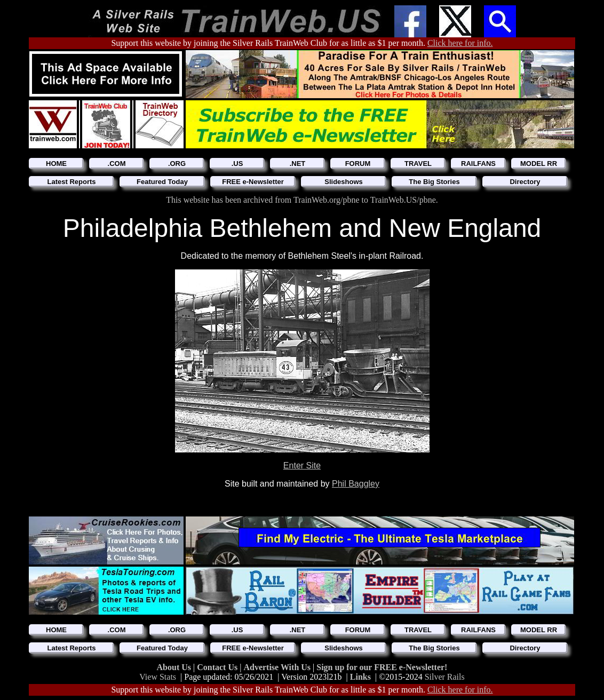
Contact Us (218, 667)
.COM (117, 164)
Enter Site (302, 466)
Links (360, 677)
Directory (525, 182)
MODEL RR (539, 164)
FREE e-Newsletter (253, 182)
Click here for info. (460, 43)
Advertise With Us (278, 667)
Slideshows (344, 182)
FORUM (358, 164)
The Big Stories (434, 182)
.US (237, 164)
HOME (56, 164)
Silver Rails (445, 677)
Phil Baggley (356, 484)
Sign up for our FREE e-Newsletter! (382, 667)
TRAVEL (418, 164)
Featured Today (162, 182)
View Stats (158, 677)
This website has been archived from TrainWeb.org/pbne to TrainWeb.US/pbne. (302, 200)
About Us (175, 667)
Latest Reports (71, 182)
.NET (298, 164)
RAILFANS (478, 164)
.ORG (177, 164)
